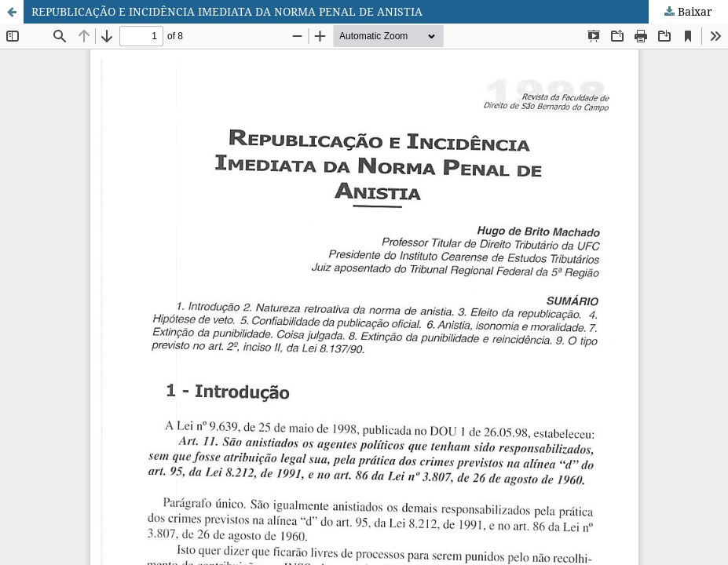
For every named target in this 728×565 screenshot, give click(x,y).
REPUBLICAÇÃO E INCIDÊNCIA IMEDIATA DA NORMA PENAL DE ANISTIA (227, 11)
